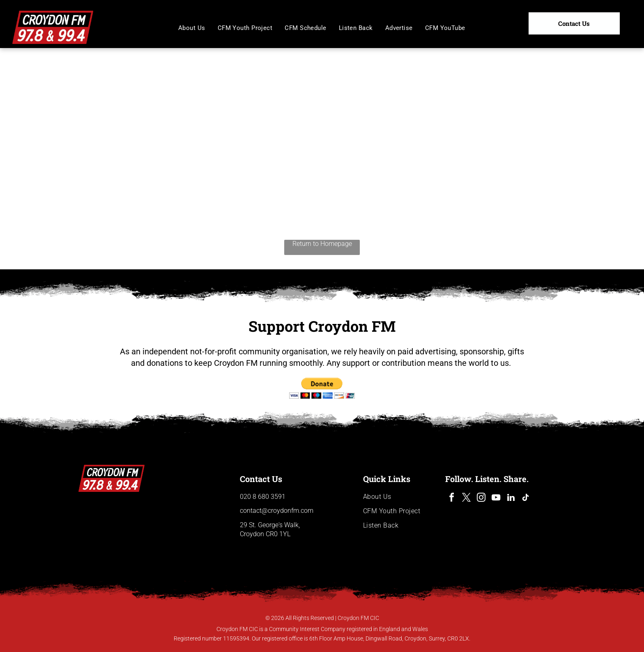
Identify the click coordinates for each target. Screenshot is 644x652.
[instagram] (481, 499)
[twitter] (467, 499)
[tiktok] (526, 499)
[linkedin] (511, 499)
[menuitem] (192, 28)
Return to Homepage (322, 244)
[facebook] (452, 499)
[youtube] (496, 499)
